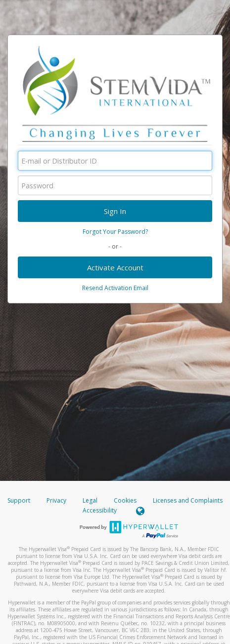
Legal (90, 500)
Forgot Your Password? (115, 232)
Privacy (56, 500)
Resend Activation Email (115, 288)
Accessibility (100, 510)
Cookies (125, 500)
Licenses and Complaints (188, 500)
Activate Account (115, 267)
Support (19, 500)
